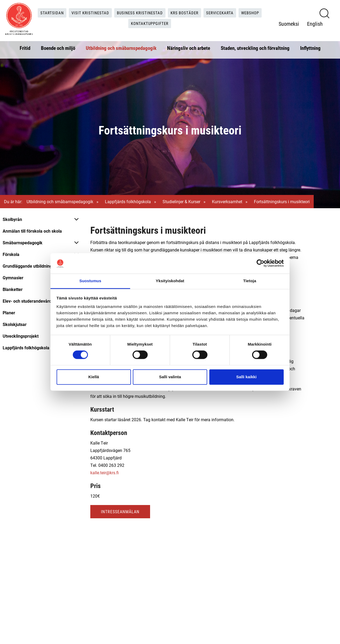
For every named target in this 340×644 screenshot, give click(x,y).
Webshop (254, 12)
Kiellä (93, 377)
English (315, 23)
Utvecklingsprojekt (21, 336)
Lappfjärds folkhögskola (128, 201)
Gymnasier (13, 278)
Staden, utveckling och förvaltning (255, 47)
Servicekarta (222, 12)
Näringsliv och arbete (189, 47)
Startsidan (48, 12)
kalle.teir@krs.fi (105, 473)
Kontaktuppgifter (150, 23)
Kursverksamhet (227, 201)
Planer (9, 313)
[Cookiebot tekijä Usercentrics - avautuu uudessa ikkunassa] (260, 263)
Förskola (11, 254)
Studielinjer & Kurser (181, 201)
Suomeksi (289, 23)
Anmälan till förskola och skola (32, 231)
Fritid (25, 47)
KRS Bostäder (185, 12)
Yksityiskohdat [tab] (170, 281)
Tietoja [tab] (250, 281)
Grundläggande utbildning (27, 266)
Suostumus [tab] (90, 281)
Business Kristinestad (139, 12)
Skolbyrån (12, 219)
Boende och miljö (58, 47)
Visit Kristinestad (87, 12)
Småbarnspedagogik (23, 243)
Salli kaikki (246, 377)
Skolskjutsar (15, 324)
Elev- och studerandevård (27, 301)
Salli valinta (170, 377)
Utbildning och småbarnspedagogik (121, 47)
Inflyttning (310, 47)
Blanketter (13, 289)
